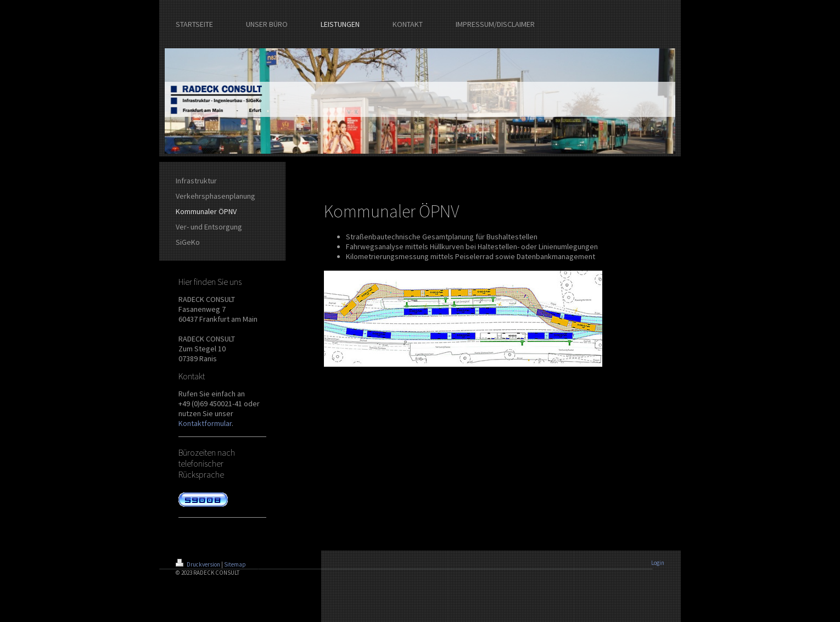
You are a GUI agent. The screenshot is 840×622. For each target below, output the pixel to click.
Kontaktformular (205, 423)
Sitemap (235, 564)
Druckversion (198, 564)
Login (658, 563)
